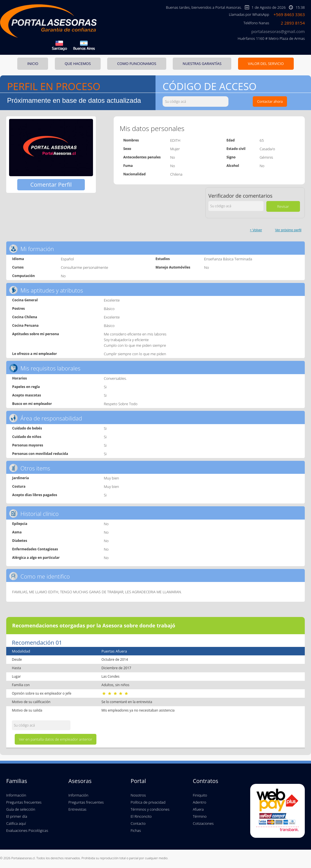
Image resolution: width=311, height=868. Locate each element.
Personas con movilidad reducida (40, 454)
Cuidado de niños (27, 437)
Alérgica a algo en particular (36, 558)
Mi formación (32, 249)
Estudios (163, 259)
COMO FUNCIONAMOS (137, 64)
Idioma (18, 259)
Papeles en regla (26, 387)
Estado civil (236, 149)
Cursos (18, 267)
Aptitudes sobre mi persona (35, 334)
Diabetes (20, 541)
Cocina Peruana (25, 325)
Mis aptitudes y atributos (46, 290)
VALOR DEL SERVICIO (266, 64)
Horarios (20, 378)
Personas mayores (28, 445)
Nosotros (138, 795)
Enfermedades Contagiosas (35, 549)
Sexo (127, 149)
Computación (23, 276)
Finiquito (200, 795)
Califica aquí (16, 823)
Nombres (131, 140)
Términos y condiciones (150, 809)
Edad (231, 140)
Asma (17, 532)
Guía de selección (21, 809)
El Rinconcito (141, 816)
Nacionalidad (134, 174)
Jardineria (20, 478)
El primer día (17, 816)
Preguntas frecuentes (24, 802)
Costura (19, 486)
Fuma (128, 166)
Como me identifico (39, 576)
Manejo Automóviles (173, 267)
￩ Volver (256, 230)
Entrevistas (77, 809)
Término (200, 816)
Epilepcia (20, 524)
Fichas (136, 830)
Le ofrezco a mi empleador (34, 354)
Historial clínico (34, 513)
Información (16, 795)
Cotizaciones (203, 823)
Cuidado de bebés (27, 428)
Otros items (30, 468)
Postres (19, 308)
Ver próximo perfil (288, 230)
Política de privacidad (148, 802)
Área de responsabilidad (46, 418)
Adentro (199, 802)
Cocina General (25, 300)
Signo (231, 157)
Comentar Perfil (51, 185)
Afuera (198, 809)
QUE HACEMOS (78, 64)
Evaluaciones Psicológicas (27, 830)
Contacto (138, 823)
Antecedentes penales (142, 157)
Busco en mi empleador (32, 404)
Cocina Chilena (25, 317)
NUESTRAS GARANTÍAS (202, 64)
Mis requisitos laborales (45, 368)
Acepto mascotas (27, 395)
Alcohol (233, 166)
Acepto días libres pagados (35, 495)
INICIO (33, 64)
